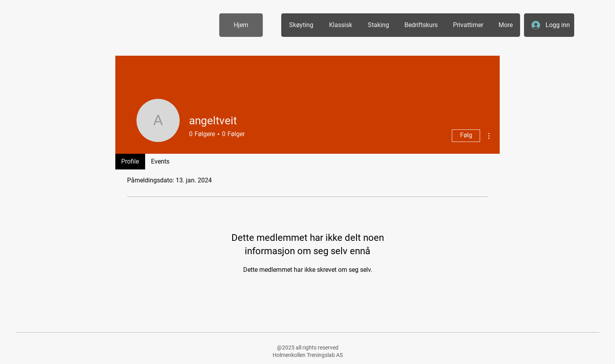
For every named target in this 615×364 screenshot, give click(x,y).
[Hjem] (241, 25)
